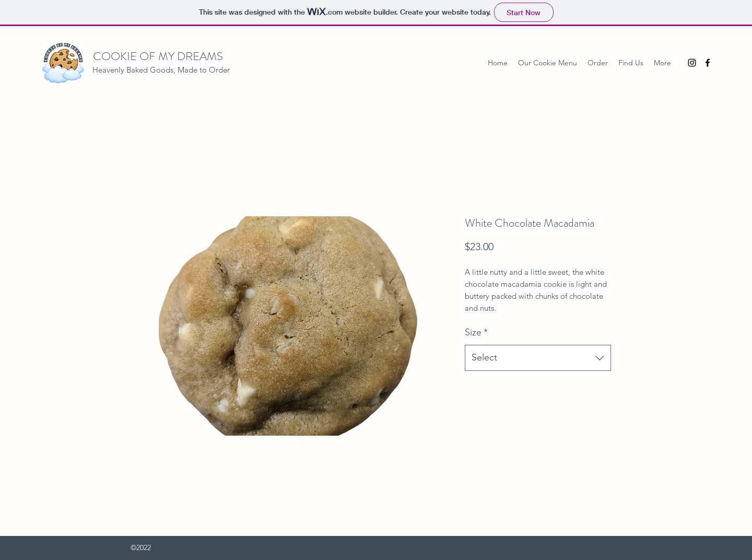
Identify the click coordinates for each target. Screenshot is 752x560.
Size (476, 332)
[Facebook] (708, 63)
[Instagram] (692, 63)
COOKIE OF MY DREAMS (158, 56)
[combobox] (538, 358)
